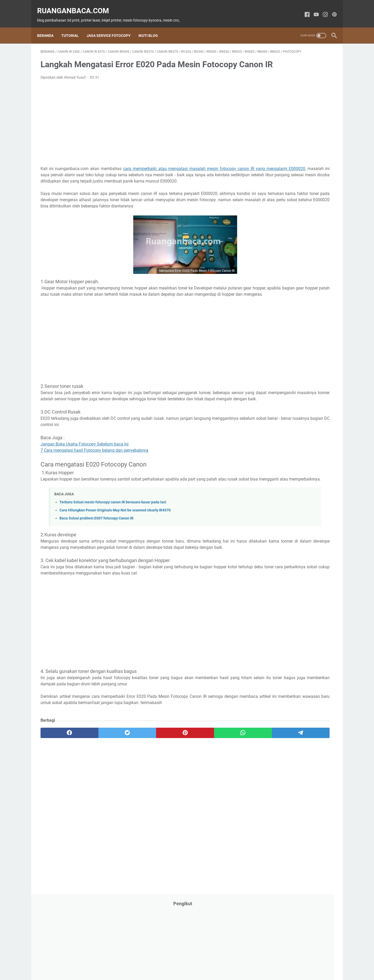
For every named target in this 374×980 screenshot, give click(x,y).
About (134, 961)
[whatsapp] (178, 789)
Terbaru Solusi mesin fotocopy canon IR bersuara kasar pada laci (113, 546)
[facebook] (60, 789)
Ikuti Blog (152, 27)
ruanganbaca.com (76, 5)
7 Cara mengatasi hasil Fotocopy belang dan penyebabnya (94, 487)
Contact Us (153, 961)
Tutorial (73, 27)
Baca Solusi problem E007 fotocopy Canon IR (96, 562)
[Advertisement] (139, 135)
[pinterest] (139, 789)
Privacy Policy (178, 961)
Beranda (49, 27)
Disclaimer (203, 961)
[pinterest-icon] (331, 9)
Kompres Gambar (231, 961)
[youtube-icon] (313, 9)
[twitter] (99, 789)
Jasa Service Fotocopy (112, 27)
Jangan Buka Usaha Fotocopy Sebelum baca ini (85, 481)
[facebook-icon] (304, 9)
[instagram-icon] (322, 9)
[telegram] (217, 789)
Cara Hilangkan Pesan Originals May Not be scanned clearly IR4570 (115, 554)
